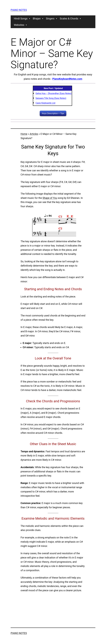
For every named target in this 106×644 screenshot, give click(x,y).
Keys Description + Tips (53, 113)
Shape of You (50, 198)
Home (24, 134)
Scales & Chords (71, 19)
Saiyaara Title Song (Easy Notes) (51, 98)
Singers (52, 19)
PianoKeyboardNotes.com (67, 79)
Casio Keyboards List (45, 103)
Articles (34, 134)
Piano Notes (19, 10)
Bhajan (38, 19)
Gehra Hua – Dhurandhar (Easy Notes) (54, 93)
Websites (21, 25)
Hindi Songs (22, 19)
